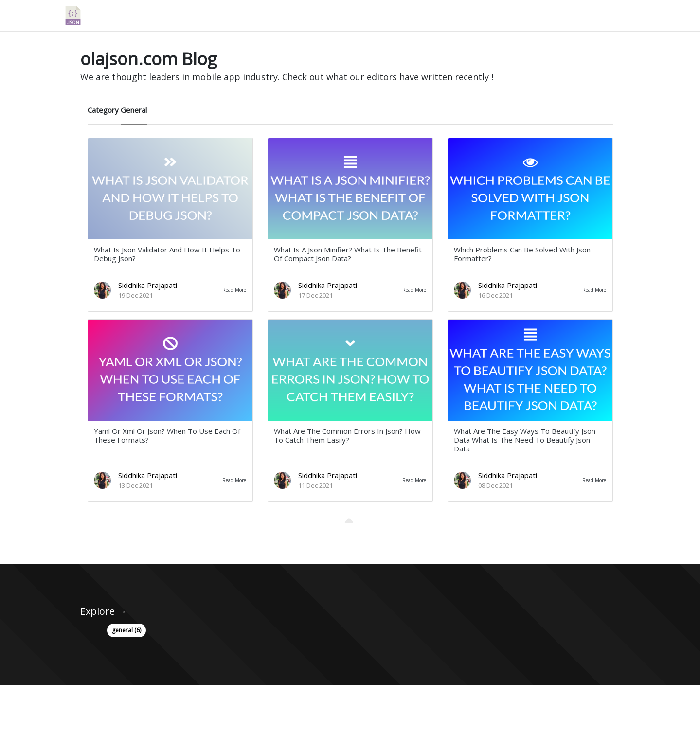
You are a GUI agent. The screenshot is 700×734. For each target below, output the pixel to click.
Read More (234, 290)
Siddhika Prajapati (148, 285)
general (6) (126, 630)
